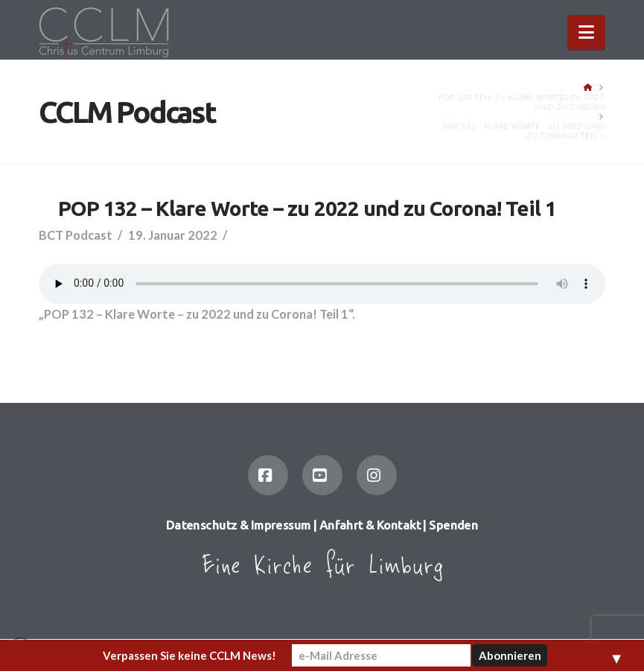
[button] (586, 32)
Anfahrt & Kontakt (370, 525)
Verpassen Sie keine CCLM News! (189, 655)
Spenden (453, 525)
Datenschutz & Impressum (239, 525)
